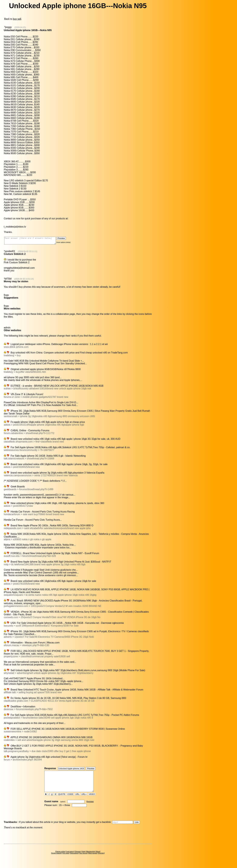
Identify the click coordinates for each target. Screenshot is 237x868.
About (98, 857)
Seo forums (83, 859)
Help (84, 857)
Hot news (66, 859)
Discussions (74, 859)
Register (90, 807)
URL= (84, 800)
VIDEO (92, 800)
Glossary (78, 857)
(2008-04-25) (20, 27)
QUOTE (62, 800)
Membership (91, 857)
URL (77, 800)
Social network (56, 859)
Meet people (93, 859)
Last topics (70, 857)
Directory (101, 859)
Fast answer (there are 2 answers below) (33, 241)
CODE (70, 800)
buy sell (17, 19)
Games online (60, 857)
